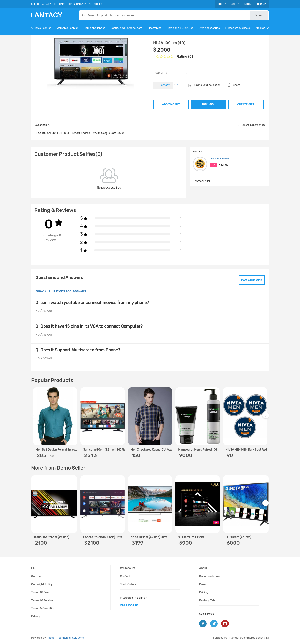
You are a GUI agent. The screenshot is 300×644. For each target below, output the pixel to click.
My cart (125, 576)
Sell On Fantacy (41, 4)
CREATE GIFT (246, 104)
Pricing (204, 592)
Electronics (154, 28)
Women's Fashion (68, 28)
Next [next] (266, 417)
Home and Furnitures (180, 28)
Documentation (209, 576)
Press (203, 584)
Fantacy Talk (207, 600)
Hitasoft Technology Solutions (65, 638)
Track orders (128, 584)
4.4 (214, 165)
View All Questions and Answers (61, 291)
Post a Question (252, 280)
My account (128, 568)
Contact (37, 576)
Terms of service (42, 600)
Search (259, 15)
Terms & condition (43, 608)
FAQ (34, 568)
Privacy (36, 616)
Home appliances (94, 28)
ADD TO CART (171, 104)
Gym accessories (209, 28)
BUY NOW (208, 104)
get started (129, 605)
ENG (222, 4)
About (203, 568)
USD (235, 4)
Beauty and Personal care (126, 28)
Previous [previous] (35, 417)
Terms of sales (41, 592)
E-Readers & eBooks (238, 28)
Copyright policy (42, 584)
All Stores (96, 4)
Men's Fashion (42, 28)
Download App (77, 4)
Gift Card (60, 4)
